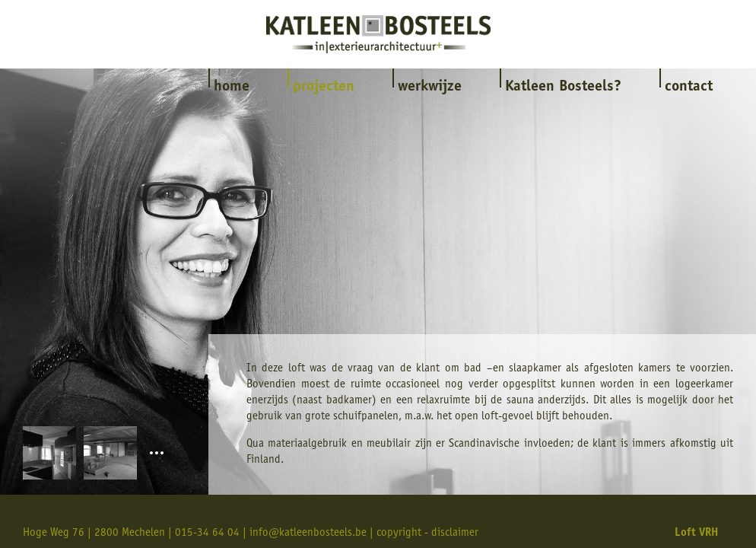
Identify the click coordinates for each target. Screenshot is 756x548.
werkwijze (430, 88)
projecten (324, 88)
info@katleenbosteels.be (308, 533)
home (232, 88)
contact (689, 88)
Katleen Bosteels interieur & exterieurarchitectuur (378, 34)
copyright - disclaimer (427, 533)
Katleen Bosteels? (563, 88)
